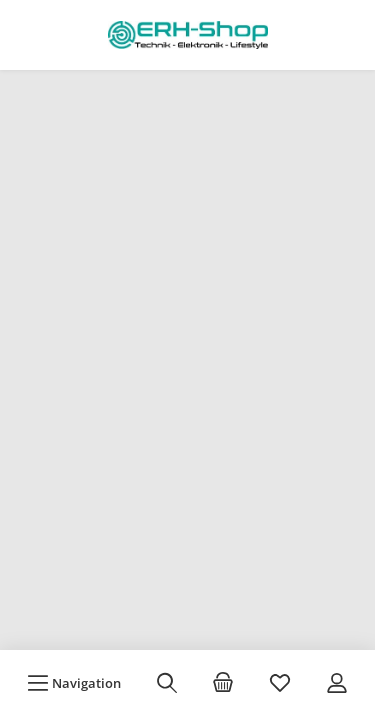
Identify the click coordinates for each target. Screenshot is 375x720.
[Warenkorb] (223, 683)
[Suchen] (167, 683)
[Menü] (74, 683)
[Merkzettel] (280, 683)
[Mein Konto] (337, 683)
